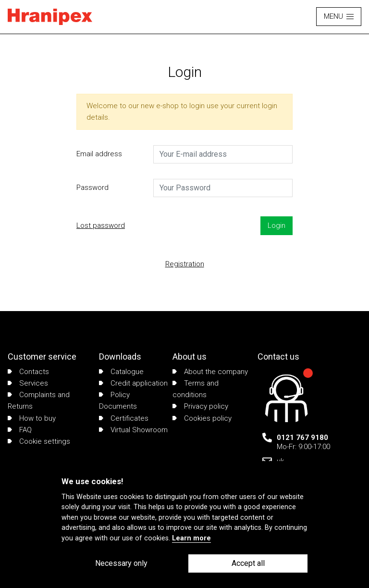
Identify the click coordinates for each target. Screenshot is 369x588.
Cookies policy (202, 418)
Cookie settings (39, 441)
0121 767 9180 (302, 438)
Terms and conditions (196, 389)
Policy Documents (118, 400)
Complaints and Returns (39, 400)
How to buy (32, 418)
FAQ (20, 430)
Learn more (191, 538)
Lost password (101, 225)
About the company (210, 372)
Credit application (133, 383)
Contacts (28, 372)
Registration (185, 264)
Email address (99, 154)
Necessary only (121, 563)
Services (28, 383)
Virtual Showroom (133, 430)
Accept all (248, 563)
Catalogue (121, 372)
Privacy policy (200, 406)
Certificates (124, 418)
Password (92, 188)
